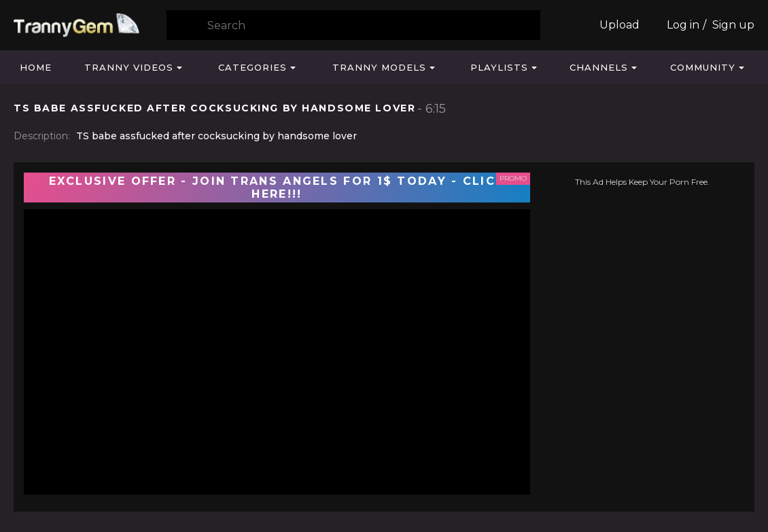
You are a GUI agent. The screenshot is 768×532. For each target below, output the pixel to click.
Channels (599, 67)
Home (36, 67)
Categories (252, 67)
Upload (619, 25)
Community (703, 67)
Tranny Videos (129, 67)
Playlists (499, 67)
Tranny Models (379, 67)
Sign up (733, 25)
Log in (683, 25)
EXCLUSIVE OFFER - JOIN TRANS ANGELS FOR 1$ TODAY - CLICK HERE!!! (277, 188)
